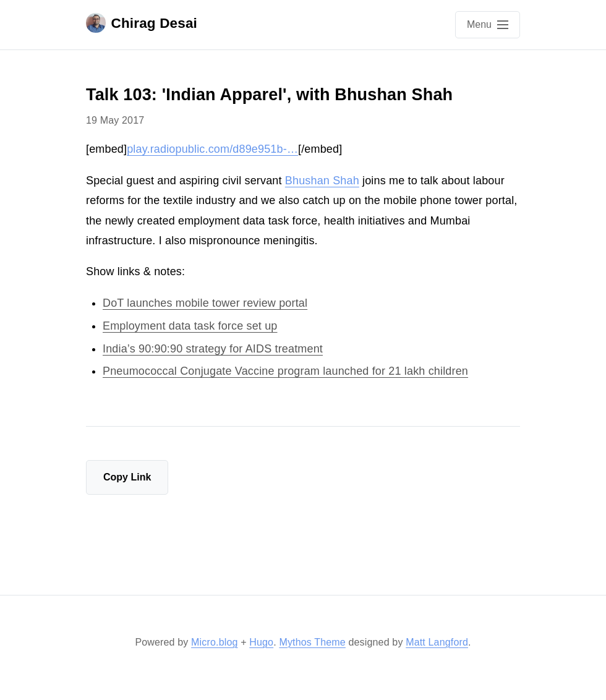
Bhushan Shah (322, 181)
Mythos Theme (312, 642)
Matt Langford (437, 642)
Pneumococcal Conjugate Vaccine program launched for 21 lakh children (285, 371)
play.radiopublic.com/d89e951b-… (212, 149)
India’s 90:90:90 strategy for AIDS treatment (213, 349)
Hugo (261, 642)
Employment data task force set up (190, 326)
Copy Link (127, 477)
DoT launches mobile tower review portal (205, 303)
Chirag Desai (142, 23)
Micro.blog (214, 642)
